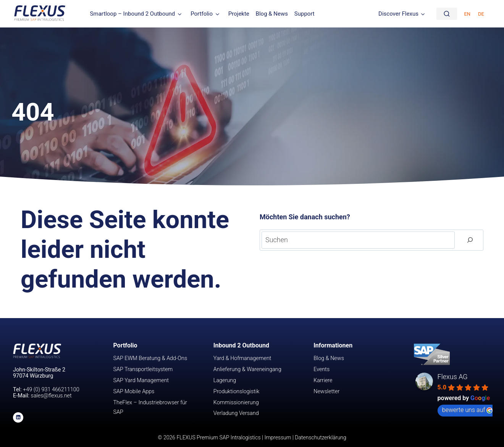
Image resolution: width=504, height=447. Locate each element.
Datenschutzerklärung (320, 437)
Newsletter (326, 392)
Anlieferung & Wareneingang (247, 369)
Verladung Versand (236, 413)
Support (304, 14)
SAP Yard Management (141, 380)
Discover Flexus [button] (398, 14)
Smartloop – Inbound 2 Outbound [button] (133, 14)
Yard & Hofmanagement (242, 358)
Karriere (323, 380)
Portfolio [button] (202, 14)
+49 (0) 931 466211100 (51, 390)
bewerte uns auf (468, 410)
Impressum (278, 437)
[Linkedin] (18, 417)
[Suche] (447, 14)
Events (321, 369)
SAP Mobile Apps (134, 392)
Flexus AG (453, 377)
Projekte (239, 14)
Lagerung (225, 380)
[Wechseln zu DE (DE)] (481, 14)
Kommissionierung (236, 403)
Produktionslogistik (236, 392)
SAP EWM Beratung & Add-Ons (150, 358)
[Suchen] (470, 240)
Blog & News (272, 14)
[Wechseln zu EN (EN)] (467, 14)
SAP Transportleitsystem (143, 369)
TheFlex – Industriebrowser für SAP (150, 408)
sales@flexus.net (51, 396)
